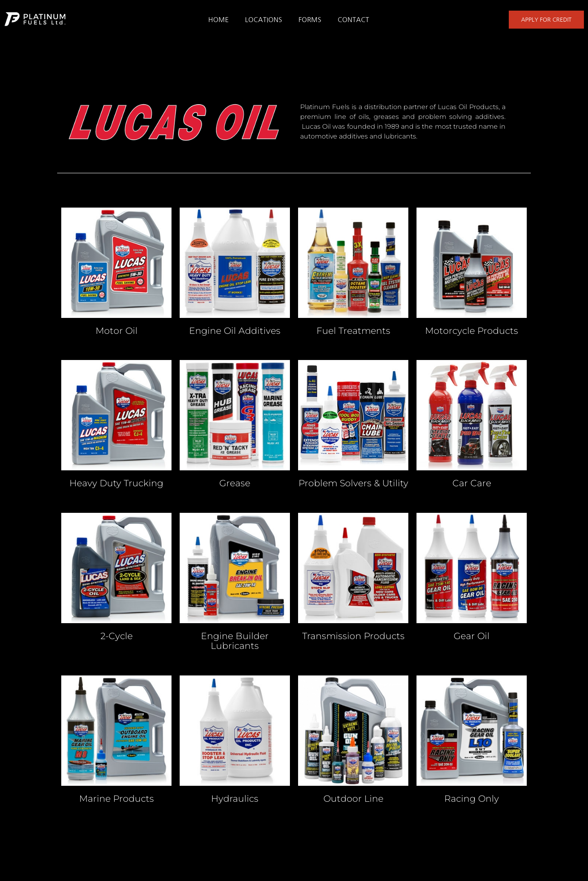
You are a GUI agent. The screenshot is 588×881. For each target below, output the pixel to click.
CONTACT (353, 20)
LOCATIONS (264, 20)
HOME (218, 20)
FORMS (310, 20)
